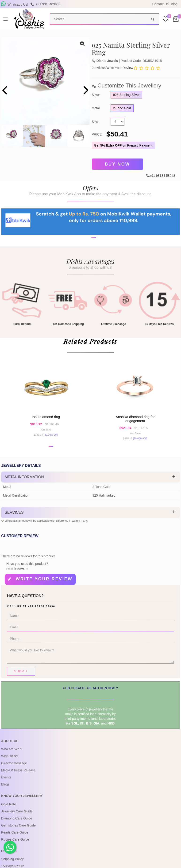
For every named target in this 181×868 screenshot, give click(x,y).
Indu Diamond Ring (46, 422)
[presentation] (5, 91)
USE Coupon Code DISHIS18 (131, 4)
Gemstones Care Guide (18, 830)
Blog (174, 4)
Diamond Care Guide (17, 823)
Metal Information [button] (24, 484)
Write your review (44, 585)
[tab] (90, 484)
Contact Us (160, 4)
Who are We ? (12, 755)
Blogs (5, 790)
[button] (51, 453)
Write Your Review (120, 68)
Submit (21, 676)
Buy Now (117, 164)
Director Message (14, 769)
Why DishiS (10, 762)
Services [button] (14, 519)
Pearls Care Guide (15, 838)
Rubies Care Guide (15, 845)
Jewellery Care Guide (17, 816)
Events (6, 783)
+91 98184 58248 (162, 174)
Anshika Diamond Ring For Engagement (135, 424)
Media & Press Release (18, 776)
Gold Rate (9, 809)
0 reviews (99, 68)
